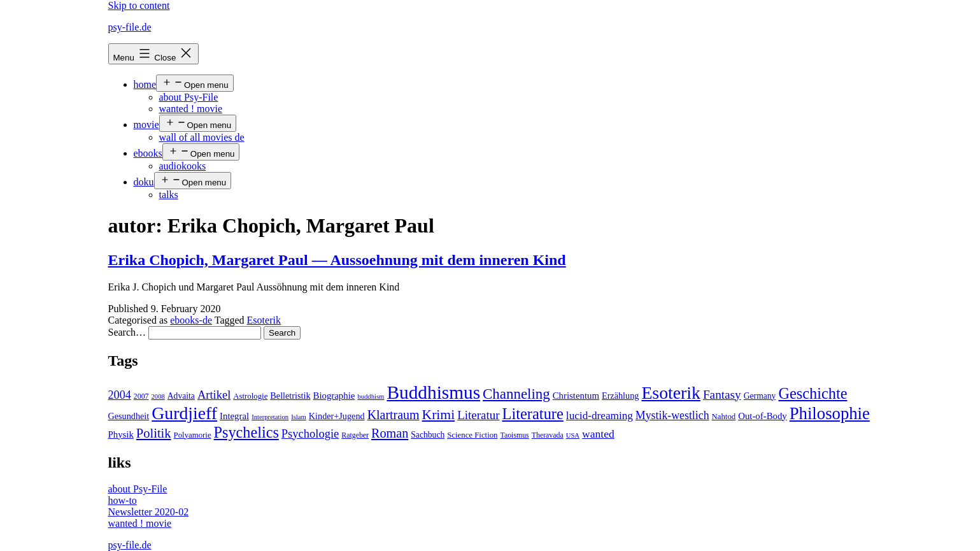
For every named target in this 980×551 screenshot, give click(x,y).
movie (146, 125)
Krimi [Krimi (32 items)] (439, 415)
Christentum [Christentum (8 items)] (576, 396)
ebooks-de (191, 320)
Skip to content (139, 5)
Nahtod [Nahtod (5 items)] (724, 417)
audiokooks (183, 166)
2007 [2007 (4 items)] (141, 396)
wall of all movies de (202, 137)
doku (144, 182)
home (145, 84)
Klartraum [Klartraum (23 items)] (394, 415)
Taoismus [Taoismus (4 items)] (515, 435)
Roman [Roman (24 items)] (390, 433)
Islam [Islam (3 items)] (299, 417)
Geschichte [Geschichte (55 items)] (813, 393)
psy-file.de (130, 27)
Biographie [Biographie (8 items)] (334, 396)
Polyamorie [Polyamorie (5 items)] (193, 435)
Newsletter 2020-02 (149, 512)
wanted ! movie (191, 109)
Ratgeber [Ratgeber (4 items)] (355, 435)
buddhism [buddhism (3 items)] (371, 397)
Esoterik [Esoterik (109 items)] (671, 393)
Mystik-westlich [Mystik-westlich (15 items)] (672, 415)
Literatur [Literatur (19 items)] (478, 415)
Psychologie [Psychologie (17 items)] (310, 434)
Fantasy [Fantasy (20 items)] (722, 395)
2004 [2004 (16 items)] (120, 395)
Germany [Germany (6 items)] (760, 396)
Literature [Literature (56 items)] (533, 414)
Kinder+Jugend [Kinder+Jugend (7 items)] (337, 416)
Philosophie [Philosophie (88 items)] (830, 413)
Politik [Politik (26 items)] (154, 433)
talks (169, 195)
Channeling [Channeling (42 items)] (516, 394)
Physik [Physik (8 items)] (121, 434)
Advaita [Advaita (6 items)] (181, 396)
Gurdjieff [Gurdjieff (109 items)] (184, 413)
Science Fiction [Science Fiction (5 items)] (472, 435)
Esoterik (264, 320)
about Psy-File (189, 97)
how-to (123, 500)
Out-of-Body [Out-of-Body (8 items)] (763, 416)
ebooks (148, 153)
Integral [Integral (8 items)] (234, 416)
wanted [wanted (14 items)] (598, 434)
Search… (127, 332)
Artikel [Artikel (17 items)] (214, 395)
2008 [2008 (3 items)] (158, 397)
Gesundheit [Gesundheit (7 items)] (129, 416)
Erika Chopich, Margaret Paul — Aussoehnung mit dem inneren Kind (337, 260)
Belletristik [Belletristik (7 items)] (290, 396)
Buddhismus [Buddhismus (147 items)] (433, 392)
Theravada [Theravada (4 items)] (548, 435)
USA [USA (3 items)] (573, 435)
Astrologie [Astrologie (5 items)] (250, 396)
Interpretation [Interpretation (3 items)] (270, 417)
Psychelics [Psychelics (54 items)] (246, 432)
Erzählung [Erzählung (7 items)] (620, 396)
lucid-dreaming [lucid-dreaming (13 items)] (600, 416)
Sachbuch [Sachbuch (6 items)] (428, 435)
